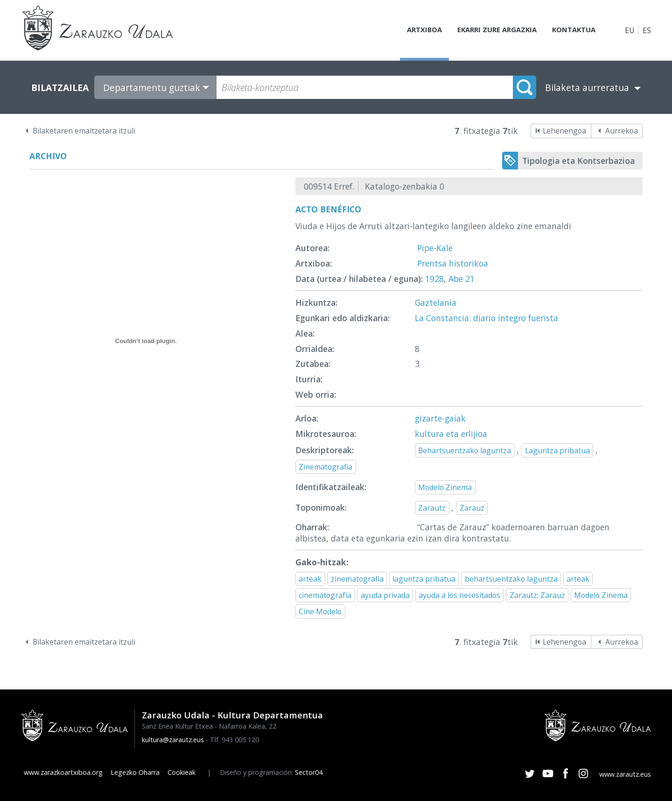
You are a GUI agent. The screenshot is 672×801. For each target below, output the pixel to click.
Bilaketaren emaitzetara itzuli (84, 131)
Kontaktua (571, 30)
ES (647, 30)
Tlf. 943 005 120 (234, 740)
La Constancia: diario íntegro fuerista (486, 318)
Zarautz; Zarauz (537, 595)
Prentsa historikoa (453, 263)
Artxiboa (413, 30)
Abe (456, 279)
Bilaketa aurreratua (587, 88)
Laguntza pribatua (557, 450)
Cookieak (182, 772)
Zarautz (432, 508)
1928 (434, 279)
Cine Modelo (320, 611)
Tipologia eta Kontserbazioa (578, 161)
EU (630, 30)
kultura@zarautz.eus (173, 740)
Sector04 (309, 772)
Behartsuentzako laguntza (465, 450)
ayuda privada (385, 595)
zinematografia (357, 579)
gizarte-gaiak (440, 418)
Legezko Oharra (135, 772)
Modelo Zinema (445, 487)
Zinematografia (325, 467)
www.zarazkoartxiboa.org (63, 772)
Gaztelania (436, 302)
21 (470, 279)
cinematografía (325, 595)
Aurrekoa (622, 131)
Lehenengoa (564, 131)
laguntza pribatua (424, 579)
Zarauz (472, 508)
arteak (310, 579)
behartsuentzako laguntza (511, 579)
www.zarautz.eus (625, 774)
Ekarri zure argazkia (490, 30)
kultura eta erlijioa (451, 434)
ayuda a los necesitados (459, 595)
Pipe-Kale (435, 248)
